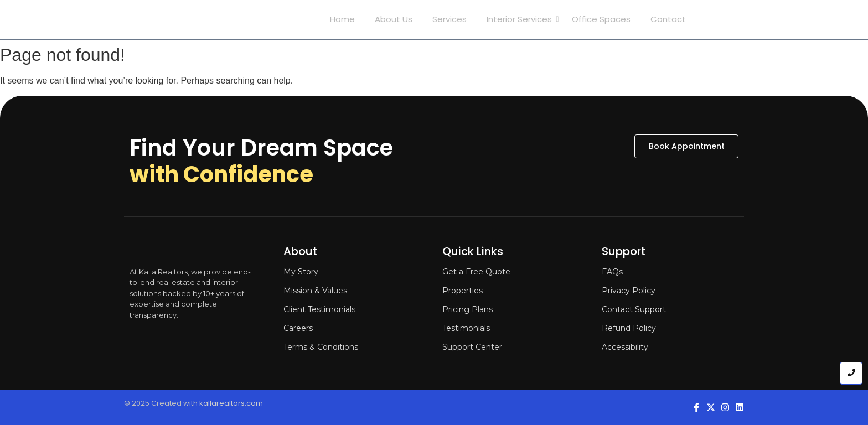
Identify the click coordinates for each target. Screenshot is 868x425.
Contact (668, 19)
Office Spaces (601, 19)
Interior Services (521, 19)
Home (342, 19)
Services (449, 19)
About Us (394, 19)
